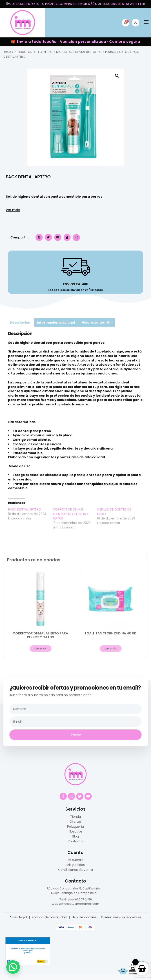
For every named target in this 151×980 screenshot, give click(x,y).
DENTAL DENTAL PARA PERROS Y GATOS (102, 52)
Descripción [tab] (20, 322)
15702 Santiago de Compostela (74, 893)
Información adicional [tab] (56, 322)
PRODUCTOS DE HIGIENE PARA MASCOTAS (43, 52)
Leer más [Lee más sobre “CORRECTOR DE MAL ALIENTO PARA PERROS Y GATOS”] (41, 648)
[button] (146, 23)
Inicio (7, 52)
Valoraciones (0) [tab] (96, 322)
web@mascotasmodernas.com (75, 904)
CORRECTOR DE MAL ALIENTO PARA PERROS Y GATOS (71, 514)
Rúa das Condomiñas (63, 888)
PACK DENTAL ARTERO (25, 509)
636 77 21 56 (83, 899)
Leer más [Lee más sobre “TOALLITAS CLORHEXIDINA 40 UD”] (111, 648)
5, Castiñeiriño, (90, 888)
